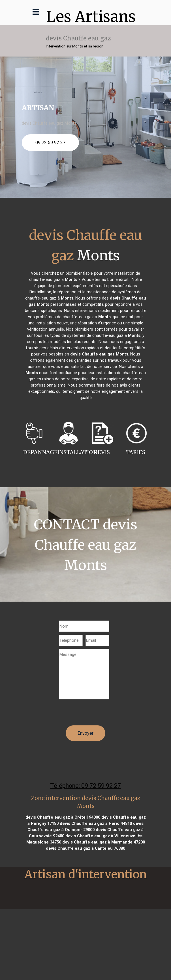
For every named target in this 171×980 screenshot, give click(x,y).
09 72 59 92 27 (50, 143)
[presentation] (102, 714)
